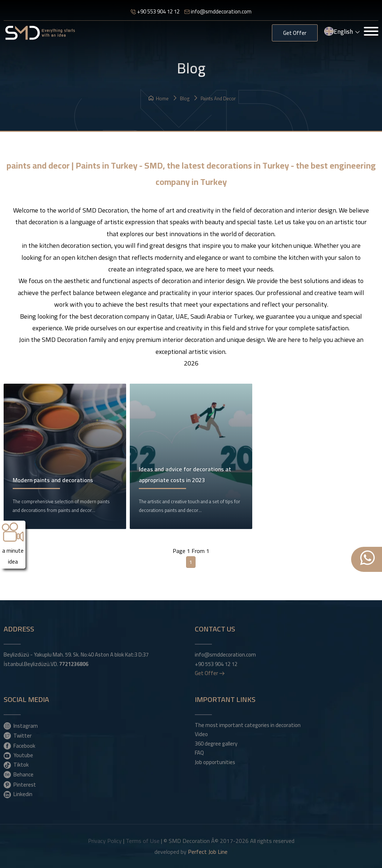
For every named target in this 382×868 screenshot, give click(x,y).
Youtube (18, 755)
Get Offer (295, 33)
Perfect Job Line (208, 852)
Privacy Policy (105, 841)
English (342, 32)
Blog (181, 98)
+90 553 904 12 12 (155, 11)
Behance (19, 774)
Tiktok (16, 764)
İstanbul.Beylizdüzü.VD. (46, 664)
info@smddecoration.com (218, 11)
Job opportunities (215, 762)
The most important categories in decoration (248, 725)
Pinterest (20, 784)
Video (201, 734)
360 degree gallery (216, 744)
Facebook (19, 746)
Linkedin (18, 794)
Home (159, 98)
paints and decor (215, 98)
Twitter (18, 735)
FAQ (199, 753)
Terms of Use (143, 841)
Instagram (21, 726)
